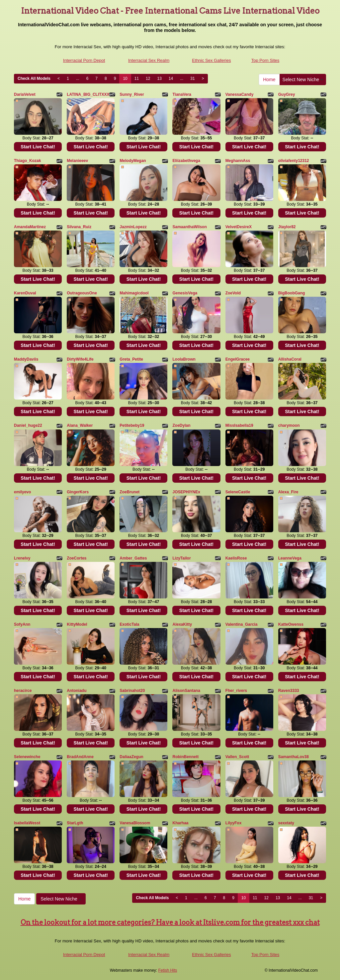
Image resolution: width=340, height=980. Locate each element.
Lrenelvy (22, 558)
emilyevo (22, 492)
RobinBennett (185, 757)
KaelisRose (236, 558)
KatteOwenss (291, 624)
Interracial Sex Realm (149, 60)
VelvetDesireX (239, 227)
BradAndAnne (80, 757)
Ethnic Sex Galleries (211, 60)
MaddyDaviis (26, 359)
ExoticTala (129, 624)
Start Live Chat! (38, 147)
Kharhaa (180, 823)
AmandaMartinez (30, 227)
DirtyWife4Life (80, 359)
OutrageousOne (82, 293)
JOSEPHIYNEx (186, 492)
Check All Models (34, 79)
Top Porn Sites (265, 60)
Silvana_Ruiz (79, 227)
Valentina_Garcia (242, 624)
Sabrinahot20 (132, 691)
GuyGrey (287, 94)
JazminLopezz (133, 227)
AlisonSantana (186, 691)
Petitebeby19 (132, 425)
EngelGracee (238, 359)
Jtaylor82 (287, 227)
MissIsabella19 (239, 425)
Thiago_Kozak (27, 161)
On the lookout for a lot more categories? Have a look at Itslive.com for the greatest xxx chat (170, 922)
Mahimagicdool (134, 293)
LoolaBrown (184, 359)
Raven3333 (289, 691)
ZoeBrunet (129, 492)
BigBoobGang (292, 293)
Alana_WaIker (80, 425)
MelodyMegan (133, 161)
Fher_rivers (236, 691)
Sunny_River (132, 94)
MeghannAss (238, 161)
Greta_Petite (131, 359)
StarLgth (75, 823)
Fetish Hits (168, 970)
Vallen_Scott (237, 757)
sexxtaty (286, 823)
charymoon (289, 425)
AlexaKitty (182, 624)
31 (192, 79)
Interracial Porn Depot (84, 60)
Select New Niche (303, 80)
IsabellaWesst (27, 823)
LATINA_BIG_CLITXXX (88, 94)
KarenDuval (25, 293)
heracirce (23, 691)
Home (269, 80)
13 (159, 79)
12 (148, 79)
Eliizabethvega (186, 161)
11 (137, 79)
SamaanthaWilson (189, 227)
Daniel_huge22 (28, 425)
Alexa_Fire (288, 492)
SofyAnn (22, 624)
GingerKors (78, 492)
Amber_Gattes (133, 558)
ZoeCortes (77, 558)
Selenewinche (27, 757)
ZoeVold (233, 293)
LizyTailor (181, 558)
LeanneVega (290, 558)
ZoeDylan (181, 425)
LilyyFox (234, 823)
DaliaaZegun (131, 757)
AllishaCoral (290, 359)
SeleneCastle (238, 492)
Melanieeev (77, 161)
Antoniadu (77, 691)
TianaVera (182, 94)
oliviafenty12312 (294, 161)
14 (171, 79)
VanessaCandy (240, 94)
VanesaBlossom (135, 823)
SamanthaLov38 (294, 757)
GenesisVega (185, 293)
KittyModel (77, 624)
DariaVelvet (25, 94)
